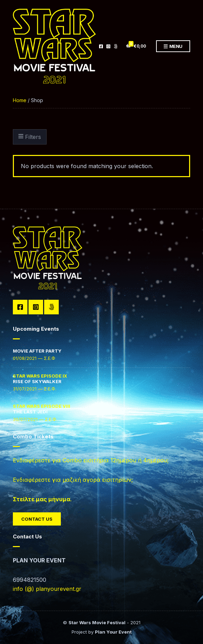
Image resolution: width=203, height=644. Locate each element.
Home (20, 100)
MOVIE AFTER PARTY (37, 351)
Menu (173, 47)
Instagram (108, 46)
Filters (30, 137)
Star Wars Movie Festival (97, 622)
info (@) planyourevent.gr (47, 589)
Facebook (101, 46)
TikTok (116, 46)
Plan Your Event (113, 632)
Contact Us (37, 519)
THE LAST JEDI (42, 409)
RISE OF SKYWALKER (40, 379)
